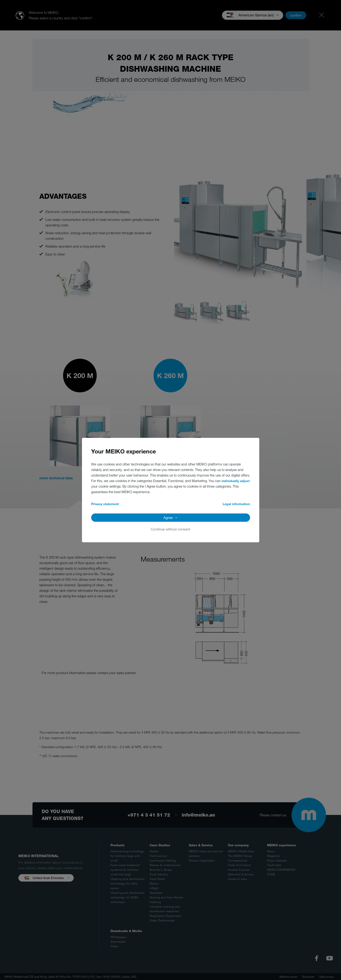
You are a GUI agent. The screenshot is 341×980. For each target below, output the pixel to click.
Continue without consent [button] (170, 529)
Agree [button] (168, 518)
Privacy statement (105, 504)
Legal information (236, 504)
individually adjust (236, 481)
